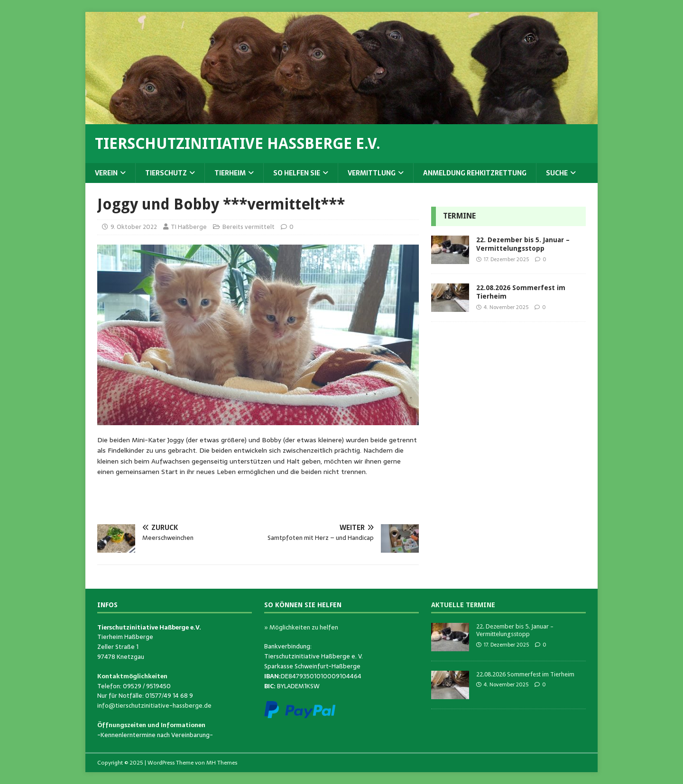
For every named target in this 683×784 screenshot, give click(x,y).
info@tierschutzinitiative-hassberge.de (154, 706)
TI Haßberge (189, 227)
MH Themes (222, 763)
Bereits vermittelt (249, 227)
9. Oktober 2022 (134, 227)
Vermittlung (372, 173)
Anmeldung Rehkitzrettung (475, 173)
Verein (106, 173)
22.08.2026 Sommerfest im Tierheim (525, 674)
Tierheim (230, 173)
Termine (459, 216)
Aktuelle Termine (463, 605)
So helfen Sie (297, 173)
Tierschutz (166, 173)
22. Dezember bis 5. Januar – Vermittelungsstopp (515, 630)
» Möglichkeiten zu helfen (301, 627)
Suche (557, 173)
